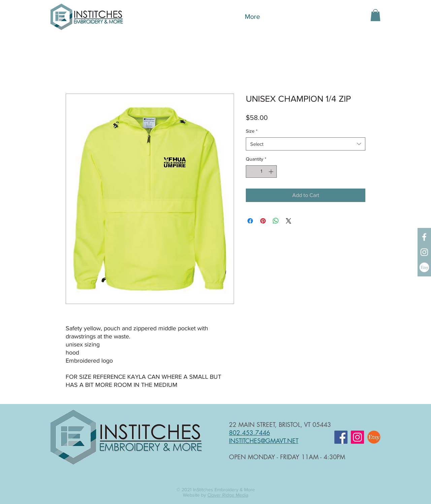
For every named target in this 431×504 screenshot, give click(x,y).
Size (252, 131)
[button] (375, 15)
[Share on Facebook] (250, 221)
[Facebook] (424, 237)
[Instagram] (424, 252)
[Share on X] (289, 221)
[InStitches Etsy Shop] (424, 267)
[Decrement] (251, 172)
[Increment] (272, 172)
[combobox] (306, 144)
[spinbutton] (261, 172)
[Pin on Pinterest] (263, 221)
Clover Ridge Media (228, 495)
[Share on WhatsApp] (276, 221)
